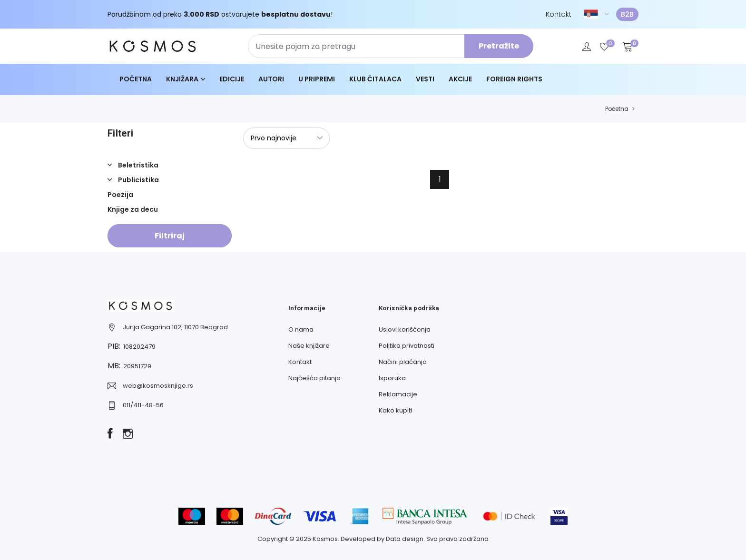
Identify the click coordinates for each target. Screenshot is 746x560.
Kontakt (559, 14)
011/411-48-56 (143, 405)
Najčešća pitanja (314, 378)
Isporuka (392, 378)
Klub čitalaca (375, 79)
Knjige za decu (133, 209)
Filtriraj (170, 236)
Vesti (425, 79)
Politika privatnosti (407, 346)
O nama (301, 329)
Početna (136, 79)
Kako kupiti (395, 410)
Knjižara (182, 79)
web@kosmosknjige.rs (158, 386)
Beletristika (137, 165)
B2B (627, 14)
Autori (271, 79)
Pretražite (499, 46)
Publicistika (138, 180)
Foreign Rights (514, 79)
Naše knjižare (309, 346)
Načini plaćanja (403, 362)
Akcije (460, 79)
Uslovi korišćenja (405, 329)
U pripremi (317, 79)
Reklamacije (398, 394)
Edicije (232, 79)
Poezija (120, 195)
